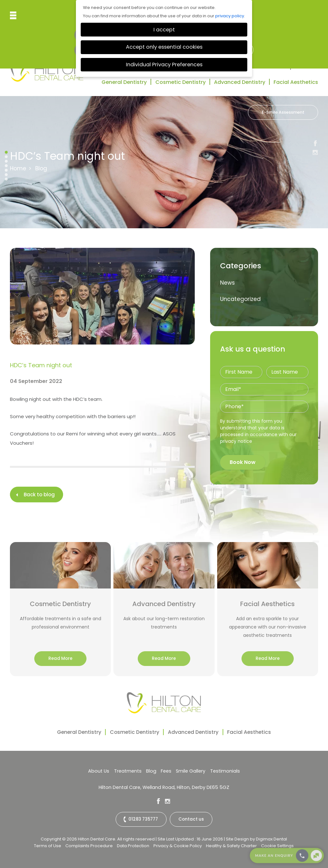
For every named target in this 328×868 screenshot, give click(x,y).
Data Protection (133, 845)
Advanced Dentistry (240, 82)
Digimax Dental (271, 838)
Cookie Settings (277, 845)
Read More (60, 658)
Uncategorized (240, 299)
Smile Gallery (190, 771)
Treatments (129, 771)
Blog (151, 771)
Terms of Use (48, 845)
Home (18, 168)
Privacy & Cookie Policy (178, 845)
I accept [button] (164, 30)
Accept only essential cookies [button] (164, 47)
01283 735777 (143, 819)
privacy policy (230, 16)
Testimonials (268, 67)
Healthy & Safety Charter (231, 845)
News (227, 283)
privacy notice (236, 441)
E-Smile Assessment (283, 112)
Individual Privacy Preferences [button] (164, 65)
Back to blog (39, 495)
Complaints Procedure (89, 845)
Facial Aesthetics (296, 82)
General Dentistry (124, 82)
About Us (101, 771)
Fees (166, 771)
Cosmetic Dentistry (180, 82)
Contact (307, 67)
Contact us (191, 819)
